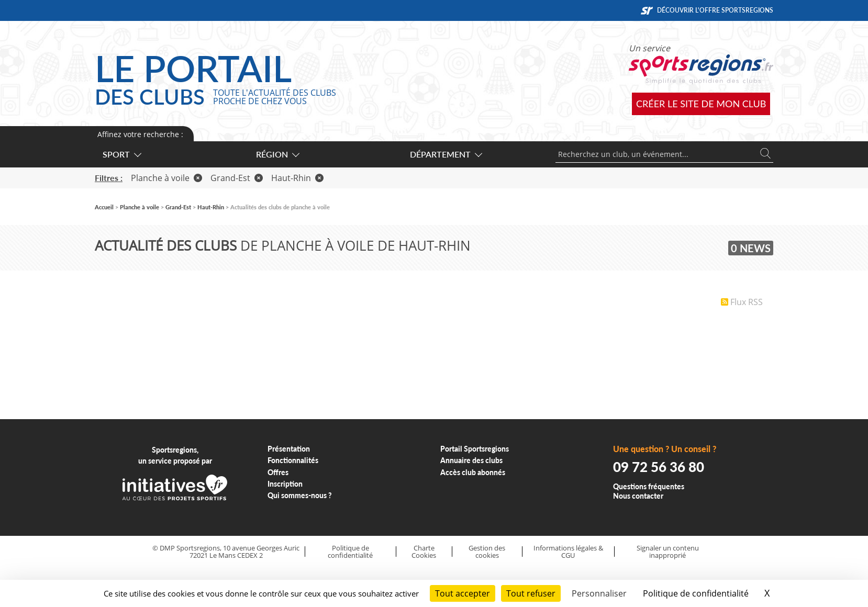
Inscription (285, 484)
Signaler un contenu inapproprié (668, 552)
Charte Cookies (424, 552)
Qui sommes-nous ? (300, 495)
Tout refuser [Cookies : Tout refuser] (531, 593)
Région (277, 154)
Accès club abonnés (473, 472)
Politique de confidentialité (350, 552)
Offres (278, 472)
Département (446, 154)
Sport (121, 154)
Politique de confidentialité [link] (696, 593)
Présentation (289, 449)
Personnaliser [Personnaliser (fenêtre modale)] (599, 593)
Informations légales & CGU (568, 552)
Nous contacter (638, 496)
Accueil (104, 207)
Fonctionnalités (293, 460)
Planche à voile (166, 178)
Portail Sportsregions (475, 449)
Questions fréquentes (649, 486)
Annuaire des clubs (471, 460)
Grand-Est (237, 178)
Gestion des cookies (487, 552)
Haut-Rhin (297, 178)
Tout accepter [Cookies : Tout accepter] (463, 593)
